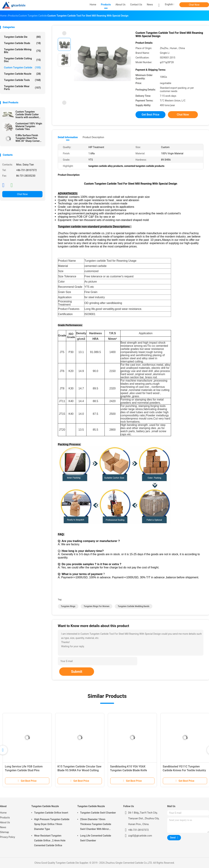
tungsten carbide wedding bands (133, 606)
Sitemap (4, 832)
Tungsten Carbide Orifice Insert (51, 813)
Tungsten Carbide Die (22, 37)
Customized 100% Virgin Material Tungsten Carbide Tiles (29, 126)
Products (5, 818)
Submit (77, 672)
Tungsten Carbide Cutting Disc (22, 60)
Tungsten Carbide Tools (22, 80)
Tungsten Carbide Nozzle (22, 74)
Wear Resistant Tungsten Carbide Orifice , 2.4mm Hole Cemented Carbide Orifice (50, 841)
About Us (5, 822)
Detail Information (68, 137)
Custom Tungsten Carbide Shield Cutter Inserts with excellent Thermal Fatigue (27, 114)
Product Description (93, 137)
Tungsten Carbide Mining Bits (22, 51)
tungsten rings (68, 606)
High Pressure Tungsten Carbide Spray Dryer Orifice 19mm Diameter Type (52, 824)
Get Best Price (150, 115)
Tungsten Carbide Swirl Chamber (98, 813)
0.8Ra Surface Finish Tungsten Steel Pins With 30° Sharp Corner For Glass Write (28, 138)
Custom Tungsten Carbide (22, 68)
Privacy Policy (7, 837)
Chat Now (194, 5)
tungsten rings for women (96, 606)
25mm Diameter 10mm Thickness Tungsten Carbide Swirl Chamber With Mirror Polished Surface (96, 825)
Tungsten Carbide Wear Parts (22, 88)
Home (3, 813)
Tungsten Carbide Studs (22, 43)
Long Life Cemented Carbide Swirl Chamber (96, 838)
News (3, 827)
